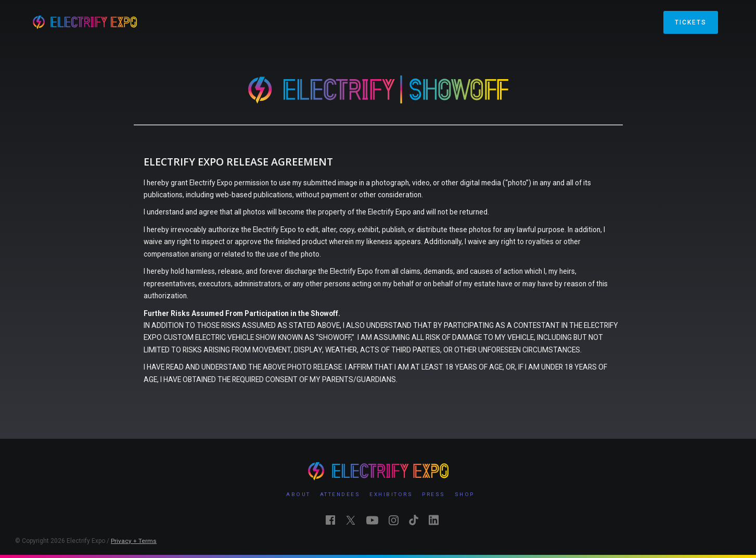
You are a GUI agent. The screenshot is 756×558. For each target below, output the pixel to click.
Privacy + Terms (134, 541)
